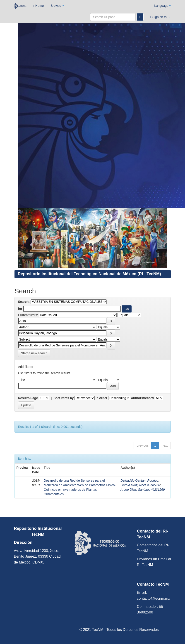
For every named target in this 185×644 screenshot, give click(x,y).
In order (101, 398)
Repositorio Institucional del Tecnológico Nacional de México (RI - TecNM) (89, 274)
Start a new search (34, 353)
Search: (24, 302)
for (20, 309)
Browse (57, 6)
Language (162, 6)
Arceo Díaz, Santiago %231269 (143, 490)
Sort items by (64, 398)
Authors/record (142, 398)
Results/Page (28, 398)
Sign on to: (161, 17)
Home (38, 6)
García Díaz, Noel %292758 (140, 485)
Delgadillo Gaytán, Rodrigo (139, 481)
